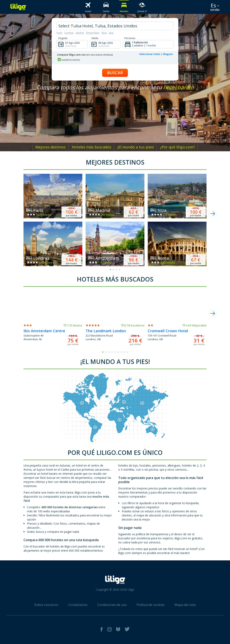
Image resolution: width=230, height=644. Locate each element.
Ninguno (168, 54)
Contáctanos (78, 605)
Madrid (80, 33)
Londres (69, 33)
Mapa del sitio (185, 605)
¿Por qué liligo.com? (177, 147)
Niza (104, 33)
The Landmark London (106, 331)
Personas (130, 38)
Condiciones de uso (112, 605)
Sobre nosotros (46, 605)
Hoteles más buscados (92, 147)
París (59, 33)
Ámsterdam (93, 33)
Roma (163, 258)
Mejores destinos (50, 147)
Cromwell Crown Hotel (168, 331)
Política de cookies (151, 605)
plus (111, 33)
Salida (95, 38)
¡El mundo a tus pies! (136, 147)
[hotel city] (115, 26)
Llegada (63, 38)
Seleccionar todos (150, 54)
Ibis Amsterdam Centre (44, 331)
